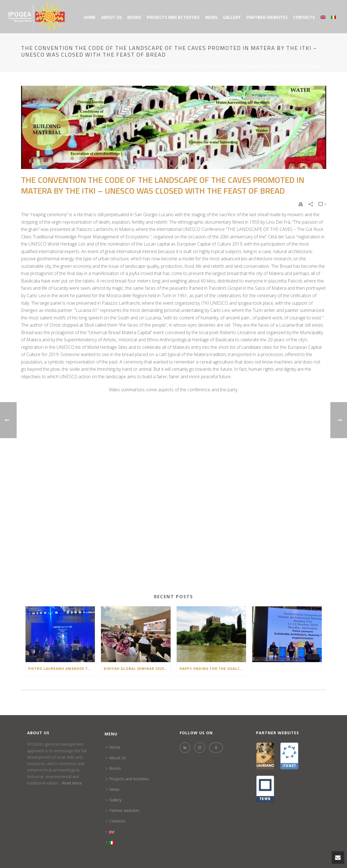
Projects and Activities (173, 17)
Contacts (304, 17)
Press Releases (74, 66)
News (211, 17)
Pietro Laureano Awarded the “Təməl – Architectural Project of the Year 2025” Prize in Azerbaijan (62, 669)
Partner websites (267, 17)
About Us (112, 17)
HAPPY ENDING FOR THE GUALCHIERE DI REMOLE (213, 669)
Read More (72, 783)
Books (134, 17)
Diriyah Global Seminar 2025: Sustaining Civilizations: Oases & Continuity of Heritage (137, 669)
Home (90, 17)
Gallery (232, 17)
